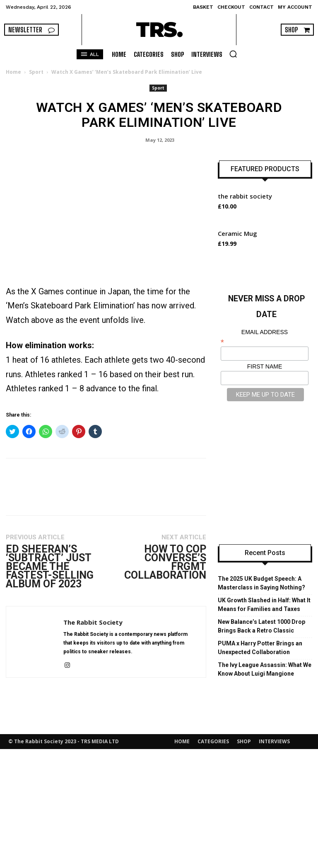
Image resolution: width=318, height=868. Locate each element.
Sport (36, 72)
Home (13, 72)
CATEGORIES (213, 741)
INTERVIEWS (274, 741)
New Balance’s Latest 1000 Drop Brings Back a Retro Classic (261, 626)
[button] (233, 54)
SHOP (244, 741)
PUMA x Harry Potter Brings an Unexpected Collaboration (260, 648)
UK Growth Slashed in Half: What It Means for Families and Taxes (264, 605)
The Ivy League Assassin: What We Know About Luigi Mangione (265, 669)
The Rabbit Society (93, 622)
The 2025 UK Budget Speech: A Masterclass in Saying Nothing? (261, 583)
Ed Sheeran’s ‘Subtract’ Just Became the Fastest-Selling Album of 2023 (50, 566)
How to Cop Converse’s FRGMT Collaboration (165, 562)
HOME (182, 741)
